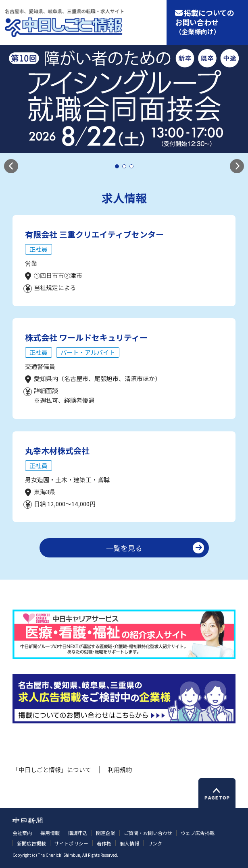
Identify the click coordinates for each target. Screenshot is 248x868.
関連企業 (106, 833)
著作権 (104, 843)
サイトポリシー (71, 843)
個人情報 (129, 843)
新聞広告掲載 (31, 843)
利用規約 (120, 770)
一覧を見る (124, 548)
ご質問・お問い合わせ (148, 833)
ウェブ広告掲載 (198, 833)
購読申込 (78, 833)
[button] (11, 166)
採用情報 (50, 833)
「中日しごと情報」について (52, 770)
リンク (155, 843)
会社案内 (22, 833)
